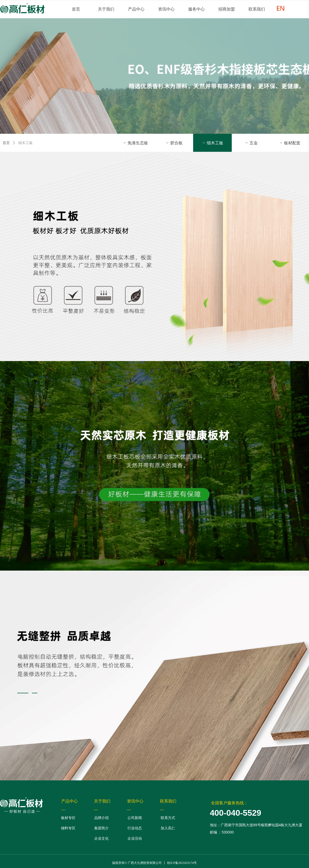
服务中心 (196, 9)
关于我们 (106, 9)
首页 (76, 9)
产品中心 (136, 9)
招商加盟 (227, 9)
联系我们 (257, 9)
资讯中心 (166, 9)
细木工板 (25, 143)
